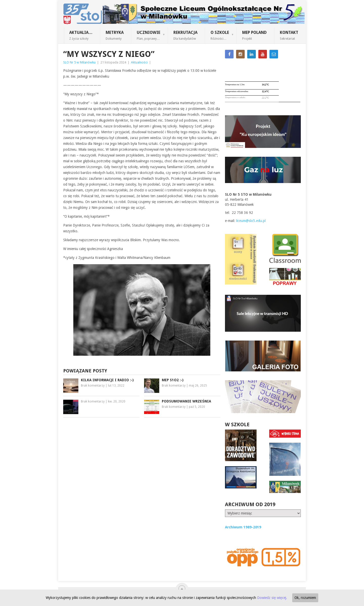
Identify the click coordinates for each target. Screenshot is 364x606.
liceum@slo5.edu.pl (251, 221)
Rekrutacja (185, 35)
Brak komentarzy (93, 386)
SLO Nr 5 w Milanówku (79, 62)
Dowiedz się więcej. (272, 598)
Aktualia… (81, 35)
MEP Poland (254, 35)
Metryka (115, 35)
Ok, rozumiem (305, 598)
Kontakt (289, 35)
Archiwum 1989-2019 (243, 527)
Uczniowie (149, 35)
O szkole (220, 35)
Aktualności (139, 62)
